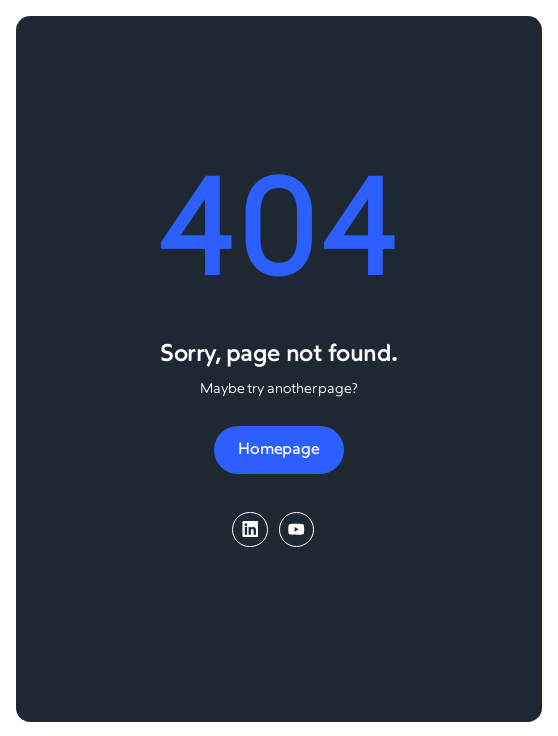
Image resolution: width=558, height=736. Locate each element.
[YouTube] (296, 529)
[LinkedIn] (249, 529)
